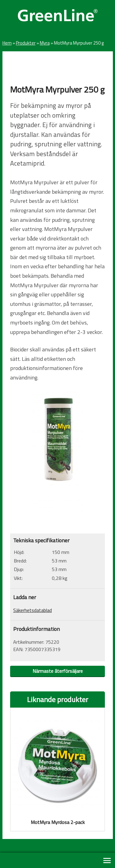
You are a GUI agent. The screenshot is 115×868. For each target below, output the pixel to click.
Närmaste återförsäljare (58, 671)
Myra (45, 43)
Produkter (26, 43)
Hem (7, 43)
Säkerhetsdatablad (33, 610)
